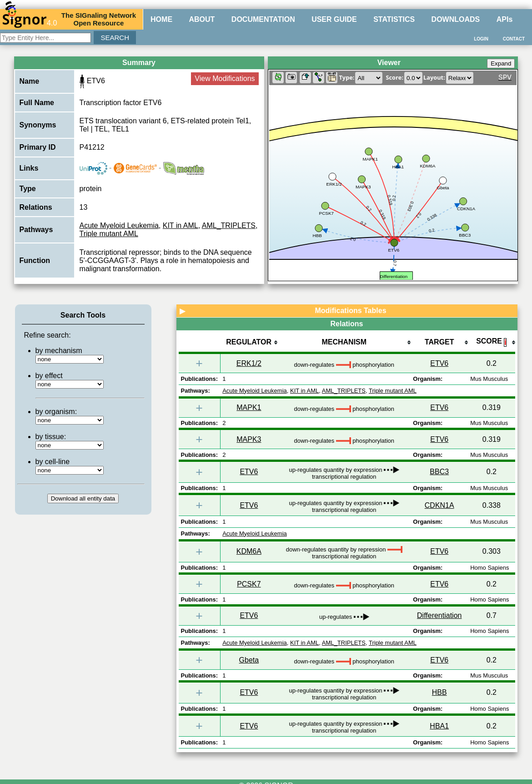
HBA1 (439, 726)
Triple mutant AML (109, 234)
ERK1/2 (249, 363)
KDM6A (249, 551)
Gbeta (249, 660)
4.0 (30, 19)
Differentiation (439, 615)
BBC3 (439, 472)
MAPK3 (249, 439)
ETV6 (439, 363)
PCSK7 (249, 584)
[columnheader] (249, 343)
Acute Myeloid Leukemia (119, 225)
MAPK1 (249, 407)
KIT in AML (181, 225)
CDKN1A (439, 505)
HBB (439, 692)
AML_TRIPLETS (229, 225)
